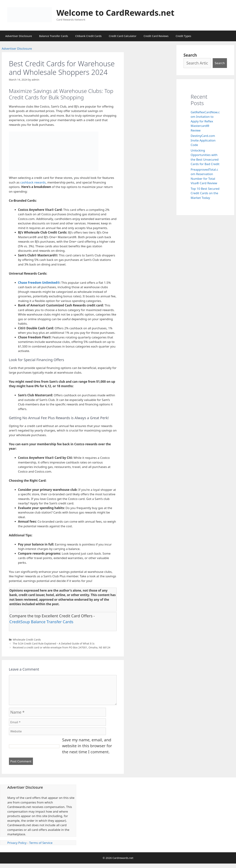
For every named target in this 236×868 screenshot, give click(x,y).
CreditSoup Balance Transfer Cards (41, 622)
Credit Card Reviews (156, 36)
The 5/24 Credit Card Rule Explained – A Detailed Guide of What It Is (54, 643)
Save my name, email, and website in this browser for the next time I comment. (87, 746)
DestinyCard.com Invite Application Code (203, 140)
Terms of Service (41, 843)
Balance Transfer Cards (54, 36)
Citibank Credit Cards (88, 36)
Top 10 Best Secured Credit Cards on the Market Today (205, 193)
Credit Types (183, 36)
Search (190, 55)
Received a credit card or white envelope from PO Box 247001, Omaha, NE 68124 (61, 647)
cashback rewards (33, 182)
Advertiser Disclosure (19, 36)
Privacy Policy (17, 843)
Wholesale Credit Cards (27, 640)
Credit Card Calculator (123, 36)
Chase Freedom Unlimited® (39, 283)
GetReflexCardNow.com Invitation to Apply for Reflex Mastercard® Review (205, 121)
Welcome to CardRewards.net (115, 13)
